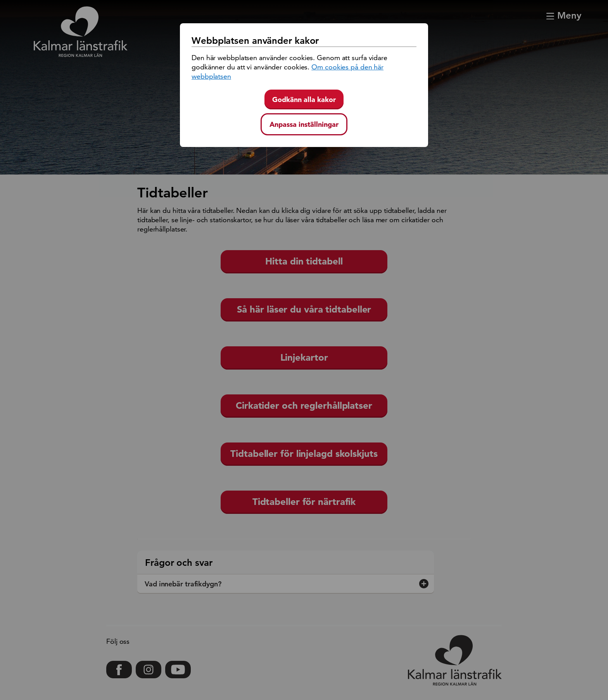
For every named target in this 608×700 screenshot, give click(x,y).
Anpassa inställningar (304, 124)
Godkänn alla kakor (304, 99)
